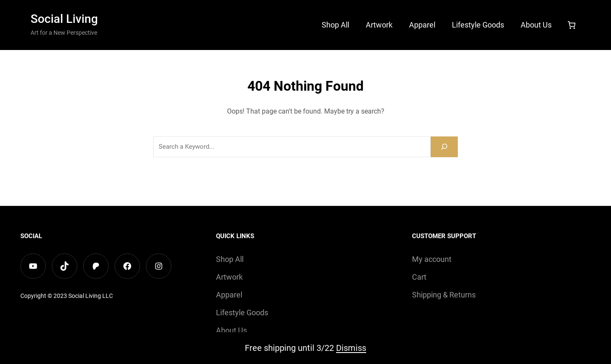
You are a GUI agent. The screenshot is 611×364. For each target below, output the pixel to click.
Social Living (64, 19)
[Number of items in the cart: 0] (572, 25)
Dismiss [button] (351, 348)
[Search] (444, 147)
